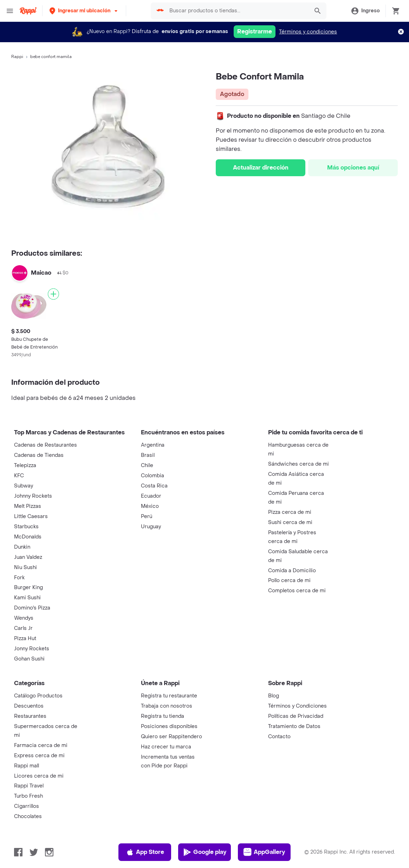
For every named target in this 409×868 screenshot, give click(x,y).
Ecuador (151, 496)
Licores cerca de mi (39, 776)
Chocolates (28, 816)
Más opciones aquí (353, 168)
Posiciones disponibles (169, 726)
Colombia (152, 476)
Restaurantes (30, 716)
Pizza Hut (25, 639)
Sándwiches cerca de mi (298, 464)
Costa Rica (154, 486)
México (150, 506)
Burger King (28, 588)
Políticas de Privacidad (296, 716)
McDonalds (28, 537)
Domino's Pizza (32, 608)
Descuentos (29, 706)
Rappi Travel (29, 786)
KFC (19, 476)
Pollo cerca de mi (289, 580)
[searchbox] (237, 11)
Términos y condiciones (308, 32)
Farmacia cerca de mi (41, 745)
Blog (274, 696)
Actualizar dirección (261, 168)
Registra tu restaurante (169, 696)
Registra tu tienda (163, 716)
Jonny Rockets (32, 649)
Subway (24, 486)
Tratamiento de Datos (294, 726)
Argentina (153, 445)
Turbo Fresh (28, 796)
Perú (147, 516)
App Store (145, 852)
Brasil (148, 455)
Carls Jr (23, 628)
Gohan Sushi (29, 659)
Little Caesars (31, 516)
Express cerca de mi (39, 756)
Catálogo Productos (38, 696)
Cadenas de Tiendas (39, 455)
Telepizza (25, 465)
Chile (147, 465)
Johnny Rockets (33, 496)
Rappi (17, 57)
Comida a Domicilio (292, 571)
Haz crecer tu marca (166, 747)
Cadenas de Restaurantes (46, 445)
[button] (84, 11)
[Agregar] (53, 294)
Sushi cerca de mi (290, 522)
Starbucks (26, 527)
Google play (205, 852)
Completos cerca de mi (297, 591)
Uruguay (151, 527)
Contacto (279, 737)
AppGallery (264, 852)
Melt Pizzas (28, 506)
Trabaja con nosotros (167, 706)
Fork (19, 578)
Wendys (24, 618)
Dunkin (22, 547)
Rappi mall (27, 766)
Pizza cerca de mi (290, 512)
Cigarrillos (27, 806)
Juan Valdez (28, 557)
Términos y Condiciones (297, 706)
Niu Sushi (25, 567)
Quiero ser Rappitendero (171, 737)
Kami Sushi (27, 598)
